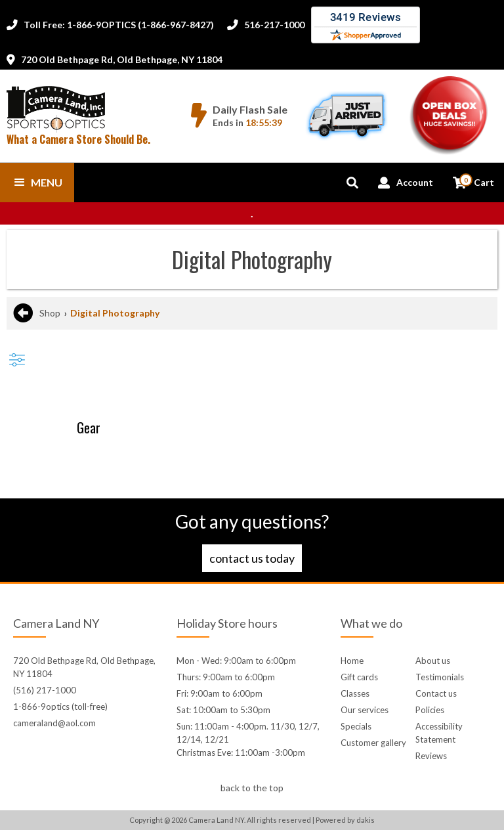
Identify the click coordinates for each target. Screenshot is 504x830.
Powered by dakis (345, 820)
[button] (37, 183)
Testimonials (440, 677)
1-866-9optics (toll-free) (60, 707)
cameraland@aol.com (54, 723)
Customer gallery (373, 743)
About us (433, 661)
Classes (355, 693)
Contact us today (252, 558)
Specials (356, 726)
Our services (365, 710)
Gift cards (359, 677)
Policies (430, 710)
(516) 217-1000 (45, 690)
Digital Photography (115, 313)
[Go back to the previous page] (23, 313)
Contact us (436, 693)
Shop (50, 313)
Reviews (431, 756)
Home (352, 661)
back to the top (252, 788)
